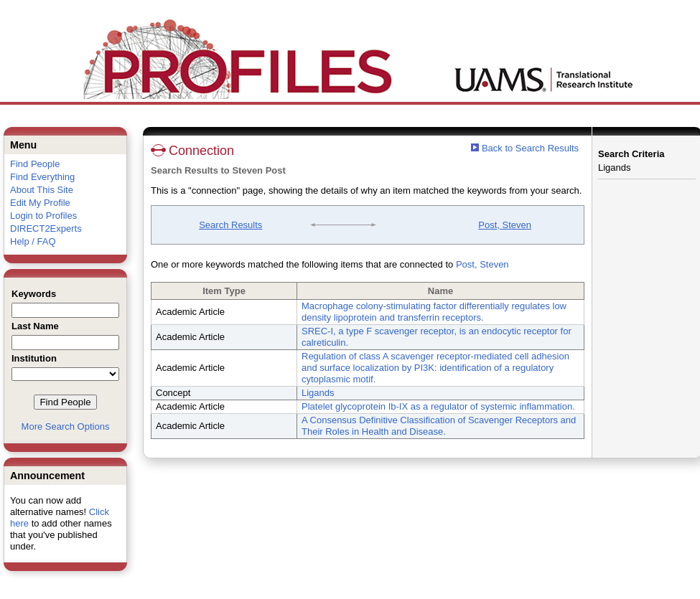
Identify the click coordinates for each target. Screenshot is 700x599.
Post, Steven (505, 225)
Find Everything (42, 177)
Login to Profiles (43, 216)
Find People (35, 164)
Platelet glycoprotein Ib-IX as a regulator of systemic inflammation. (438, 406)
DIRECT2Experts (46, 228)
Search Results (230, 225)
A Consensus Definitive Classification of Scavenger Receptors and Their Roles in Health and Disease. (439, 426)
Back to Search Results (525, 148)
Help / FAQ (33, 241)
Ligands (318, 393)
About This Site (42, 190)
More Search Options (66, 426)
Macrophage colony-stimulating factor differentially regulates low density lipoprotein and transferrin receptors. (434, 312)
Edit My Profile (40, 203)
